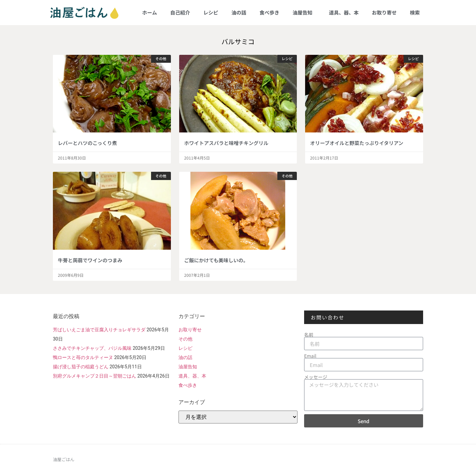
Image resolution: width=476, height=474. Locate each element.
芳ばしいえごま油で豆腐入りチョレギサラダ (99, 330)
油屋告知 (304, 12)
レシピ (211, 12)
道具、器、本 (344, 12)
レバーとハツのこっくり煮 (87, 143)
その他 (185, 339)
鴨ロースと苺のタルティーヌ (83, 357)
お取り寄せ (384, 12)
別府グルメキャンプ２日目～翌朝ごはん (95, 376)
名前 (309, 335)
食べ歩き (269, 12)
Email (310, 356)
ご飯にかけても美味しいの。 (216, 260)
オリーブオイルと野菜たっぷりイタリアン (357, 143)
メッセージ (316, 377)
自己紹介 (180, 12)
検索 (415, 12)
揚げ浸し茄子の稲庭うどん (81, 367)
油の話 (239, 12)
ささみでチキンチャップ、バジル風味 (92, 348)
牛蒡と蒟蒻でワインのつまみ (90, 260)
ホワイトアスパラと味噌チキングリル (226, 143)
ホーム (150, 12)
